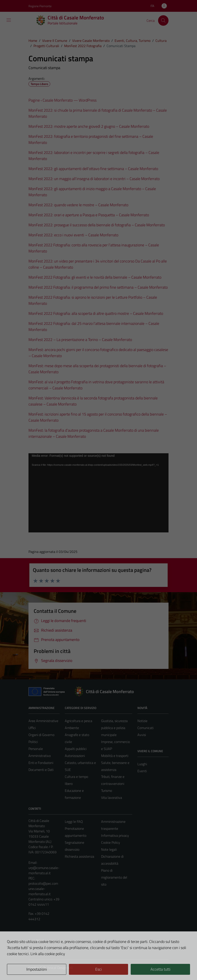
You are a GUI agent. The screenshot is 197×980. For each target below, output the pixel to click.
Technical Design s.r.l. (58, 968)
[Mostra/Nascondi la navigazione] (9, 20)
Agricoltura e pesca (78, 721)
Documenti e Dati (41, 770)
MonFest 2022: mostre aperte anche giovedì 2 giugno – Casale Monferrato (89, 126)
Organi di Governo (41, 735)
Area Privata (37, 940)
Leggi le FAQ (74, 821)
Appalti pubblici (76, 749)
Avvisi (142, 735)
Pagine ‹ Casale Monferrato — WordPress (63, 100)
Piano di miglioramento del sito (114, 877)
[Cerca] (163, 20)
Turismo (107, 791)
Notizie (142, 721)
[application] (98, 493)
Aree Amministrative (43, 721)
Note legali (109, 849)
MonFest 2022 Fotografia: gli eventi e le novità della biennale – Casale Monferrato (95, 277)
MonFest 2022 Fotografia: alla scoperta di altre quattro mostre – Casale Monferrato (96, 313)
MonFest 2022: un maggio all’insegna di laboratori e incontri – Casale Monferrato (94, 179)
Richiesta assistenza (79, 856)
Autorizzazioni (75, 756)
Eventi (142, 771)
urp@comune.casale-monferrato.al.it (44, 870)
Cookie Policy (111, 842)
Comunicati (145, 728)
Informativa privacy (115, 835)
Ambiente (72, 728)
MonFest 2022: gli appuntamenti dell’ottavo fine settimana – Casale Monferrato (93, 169)
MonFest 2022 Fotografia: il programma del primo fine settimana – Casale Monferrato (98, 287)
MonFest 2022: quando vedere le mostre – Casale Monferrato (78, 205)
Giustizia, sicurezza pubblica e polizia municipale (114, 728)
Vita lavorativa (112, 798)
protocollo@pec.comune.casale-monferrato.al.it (43, 889)
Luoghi (142, 764)
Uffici (32, 728)
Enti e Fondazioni (41, 763)
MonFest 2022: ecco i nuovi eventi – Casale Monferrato (73, 235)
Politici (33, 742)
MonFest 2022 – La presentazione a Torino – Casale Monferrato (80, 340)
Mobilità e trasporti (115, 756)
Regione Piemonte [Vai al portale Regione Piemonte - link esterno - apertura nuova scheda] (40, 6)
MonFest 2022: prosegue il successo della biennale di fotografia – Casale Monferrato (97, 225)
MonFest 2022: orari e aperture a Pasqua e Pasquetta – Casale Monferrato (89, 215)
